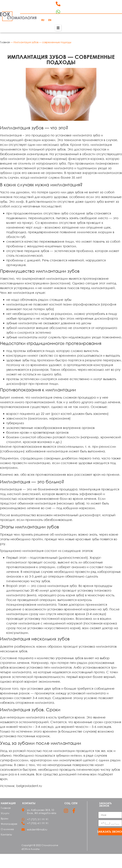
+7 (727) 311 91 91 (38, 819)
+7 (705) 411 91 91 (38, 823)
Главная (5, 42)
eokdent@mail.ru (37, 830)
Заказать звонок (110, 832)
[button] (58, 28)
